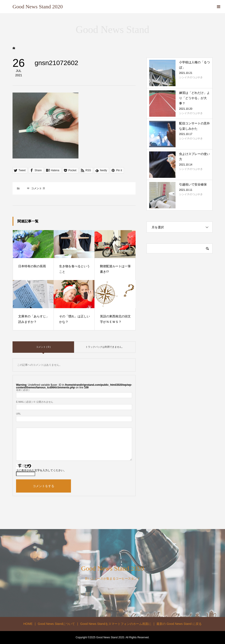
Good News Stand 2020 (38, 7)
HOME (28, 624)
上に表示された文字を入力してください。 (41, 470)
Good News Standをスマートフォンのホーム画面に (116, 624)
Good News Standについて (56, 624)
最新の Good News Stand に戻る (179, 624)
